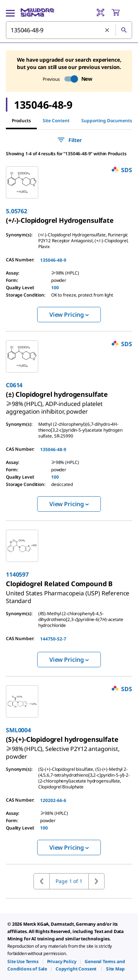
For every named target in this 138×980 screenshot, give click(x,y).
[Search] (124, 30)
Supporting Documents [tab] (107, 121)
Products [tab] (21, 121)
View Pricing (69, 315)
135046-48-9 (53, 260)
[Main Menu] (10, 12)
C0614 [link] (14, 385)
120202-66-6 (53, 800)
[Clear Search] (107, 30)
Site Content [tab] (56, 121)
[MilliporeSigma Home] (37, 12)
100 (55, 288)
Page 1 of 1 (69, 881)
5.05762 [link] (17, 211)
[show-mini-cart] (121, 12)
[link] (60, 220)
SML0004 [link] (18, 730)
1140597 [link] (17, 574)
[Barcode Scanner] (100, 12)
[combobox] (69, 30)
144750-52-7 (53, 639)
